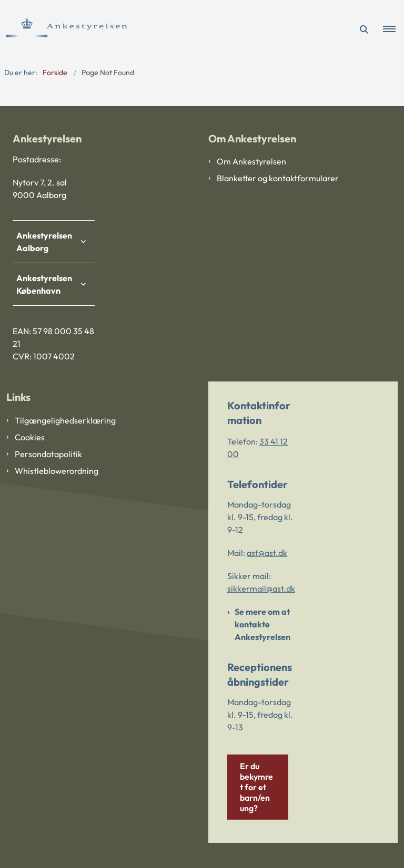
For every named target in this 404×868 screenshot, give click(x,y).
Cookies (30, 437)
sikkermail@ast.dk (261, 588)
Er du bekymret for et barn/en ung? (256, 787)
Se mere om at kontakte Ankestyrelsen (262, 624)
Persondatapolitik (48, 454)
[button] (393, 29)
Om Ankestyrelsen (251, 161)
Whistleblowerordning (57, 471)
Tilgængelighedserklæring (65, 420)
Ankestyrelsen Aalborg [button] (47, 242)
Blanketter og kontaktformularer (278, 178)
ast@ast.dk (267, 553)
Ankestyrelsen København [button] (47, 284)
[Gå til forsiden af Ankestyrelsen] (64, 29)
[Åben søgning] (364, 29)
